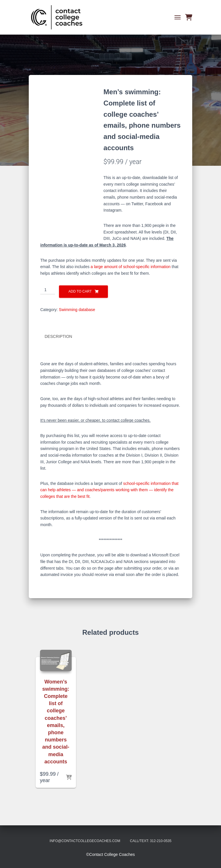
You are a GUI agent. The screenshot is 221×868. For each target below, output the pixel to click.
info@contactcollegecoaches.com (85, 841)
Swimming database (77, 310)
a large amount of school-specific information (131, 267)
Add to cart (80, 291)
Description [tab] (58, 336)
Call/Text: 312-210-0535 (151, 841)
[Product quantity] (48, 290)
